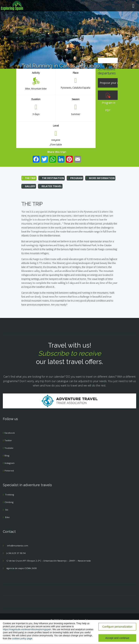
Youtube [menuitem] (9, 448)
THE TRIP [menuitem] (29, 178)
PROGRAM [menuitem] (75, 178)
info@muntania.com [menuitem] (18, 546)
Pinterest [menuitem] (9, 471)
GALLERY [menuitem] (29, 186)
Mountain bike (39, 89)
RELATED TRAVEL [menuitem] (50, 186)
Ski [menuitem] (7, 510)
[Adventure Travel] (69, 401)
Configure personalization (117, 627)
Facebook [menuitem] (10, 433)
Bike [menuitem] (28, 89)
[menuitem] (69, 6)
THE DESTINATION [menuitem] (52, 178)
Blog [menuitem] (7, 455)
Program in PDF (108, 103)
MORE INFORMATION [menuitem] (100, 178)
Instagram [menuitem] (10, 463)
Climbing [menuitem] (9, 502)
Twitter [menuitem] (8, 440)
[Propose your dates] (108, 83)
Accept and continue (117, 638)
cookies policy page (22, 639)
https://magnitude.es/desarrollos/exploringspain (27, 629)
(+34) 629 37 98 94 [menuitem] (16, 553)
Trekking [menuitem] (10, 495)
